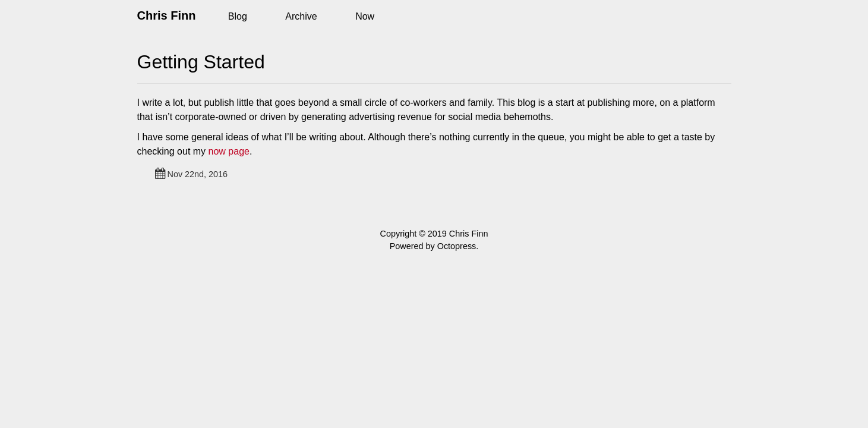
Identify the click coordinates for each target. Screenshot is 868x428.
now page (229, 151)
